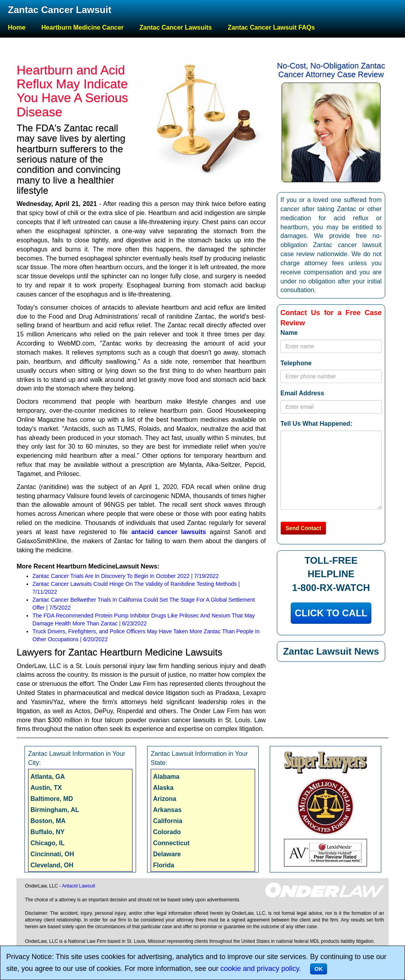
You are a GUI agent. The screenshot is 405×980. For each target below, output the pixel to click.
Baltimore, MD (52, 799)
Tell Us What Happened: (316, 424)
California (168, 821)
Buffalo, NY (47, 832)
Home (17, 27)
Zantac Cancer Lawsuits (176, 27)
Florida (164, 865)
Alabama (166, 777)
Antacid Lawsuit (78, 886)
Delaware (167, 854)
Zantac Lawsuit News (331, 651)
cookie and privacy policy (260, 969)
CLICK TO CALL (331, 613)
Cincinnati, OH (52, 854)
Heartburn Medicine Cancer (82, 27)
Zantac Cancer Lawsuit (60, 10)
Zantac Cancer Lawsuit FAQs (272, 27)
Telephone (296, 363)
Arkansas (167, 810)
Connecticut (171, 843)
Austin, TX (46, 788)
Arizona (165, 799)
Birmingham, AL (55, 810)
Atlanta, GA (48, 777)
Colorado (167, 832)
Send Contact (303, 528)
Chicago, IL (47, 843)
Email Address (302, 393)
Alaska (163, 788)
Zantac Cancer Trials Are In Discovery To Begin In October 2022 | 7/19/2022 (126, 576)
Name (289, 333)
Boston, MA (48, 821)
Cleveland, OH (52, 865)
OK (319, 969)
